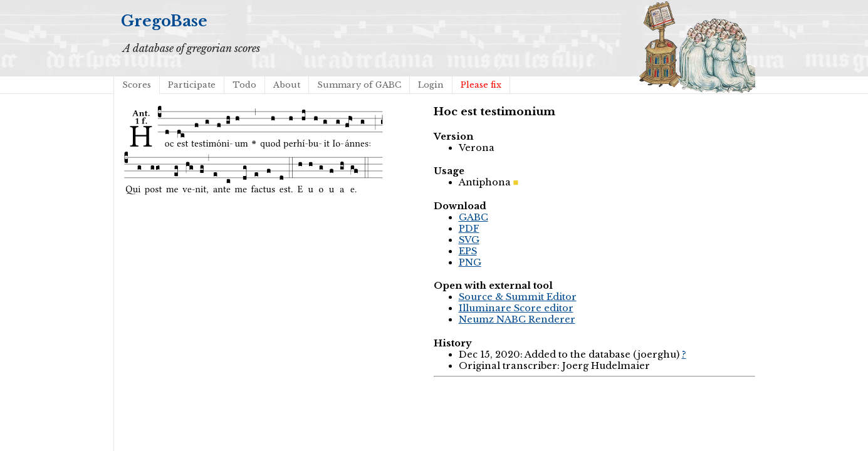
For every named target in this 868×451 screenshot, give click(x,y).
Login (431, 85)
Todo (244, 85)
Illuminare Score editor (516, 308)
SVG (469, 240)
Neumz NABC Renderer (517, 319)
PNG (470, 262)
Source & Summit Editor (518, 297)
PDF (469, 229)
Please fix (481, 85)
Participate (192, 85)
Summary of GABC (359, 85)
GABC (473, 217)
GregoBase (164, 21)
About (287, 85)
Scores (137, 85)
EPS (468, 251)
